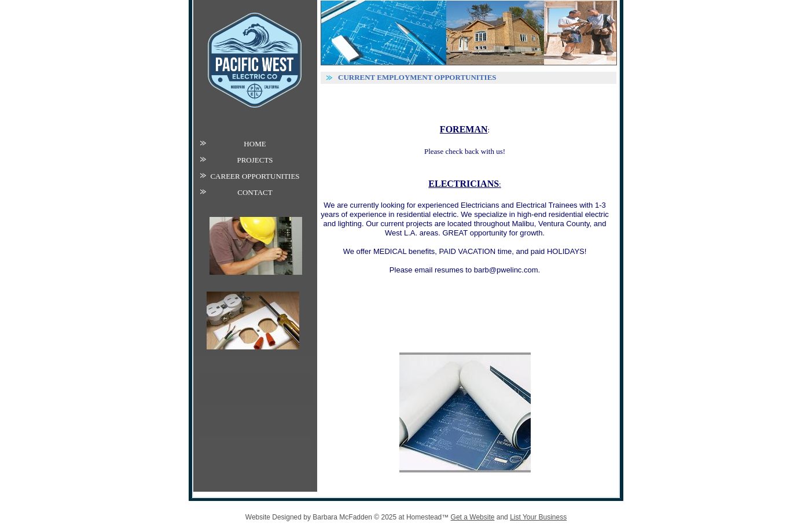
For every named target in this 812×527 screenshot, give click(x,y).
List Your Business (538, 517)
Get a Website (473, 517)
